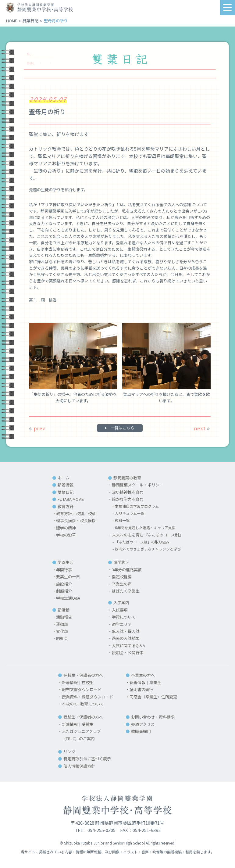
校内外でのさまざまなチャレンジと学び (149, 549)
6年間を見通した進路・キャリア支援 (146, 528)
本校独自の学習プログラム (137, 506)
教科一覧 (121, 520)
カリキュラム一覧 (129, 513)
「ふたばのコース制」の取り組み (143, 542)
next (202, 428)
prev (37, 428)
